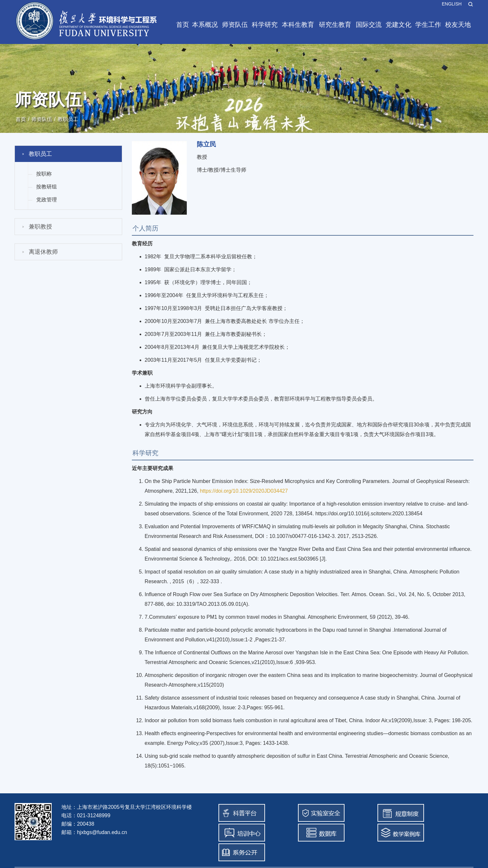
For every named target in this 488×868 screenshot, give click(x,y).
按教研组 (47, 187)
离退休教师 (43, 252)
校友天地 (458, 25)
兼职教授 (40, 227)
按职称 (44, 174)
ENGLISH (452, 4)
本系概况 (205, 25)
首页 (183, 25)
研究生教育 (335, 25)
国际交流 (369, 25)
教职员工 (68, 119)
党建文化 (398, 25)
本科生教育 (298, 25)
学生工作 (428, 25)
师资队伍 (235, 25)
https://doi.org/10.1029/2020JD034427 (244, 491)
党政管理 (47, 200)
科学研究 (265, 25)
